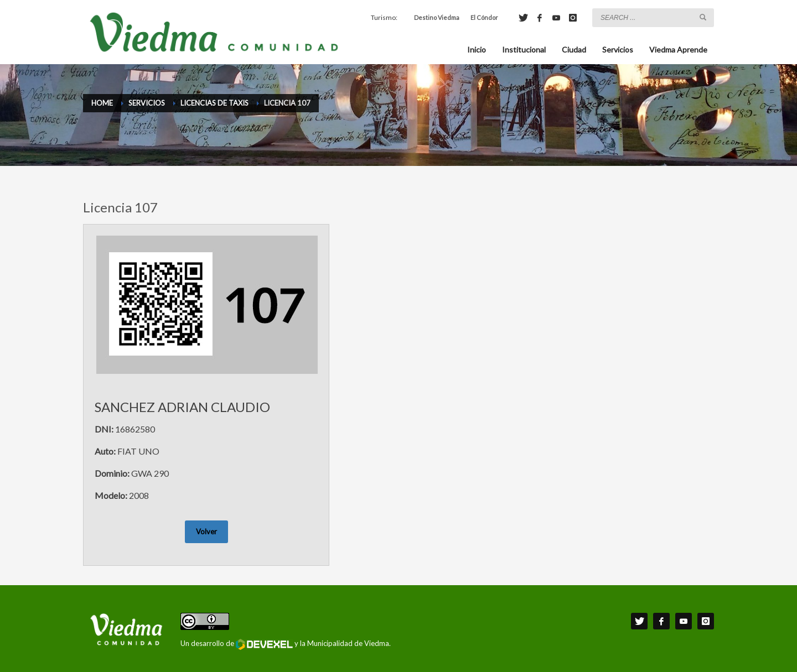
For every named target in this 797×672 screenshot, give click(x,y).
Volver (206, 532)
